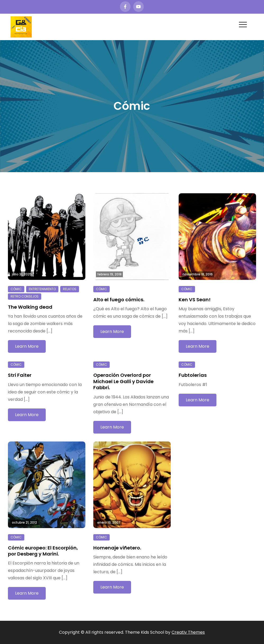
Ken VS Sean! (195, 300)
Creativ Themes (188, 632)
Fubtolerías (193, 375)
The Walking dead (30, 307)
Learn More (27, 346)
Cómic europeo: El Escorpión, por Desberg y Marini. (43, 551)
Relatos (70, 289)
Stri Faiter (20, 375)
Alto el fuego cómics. (119, 300)
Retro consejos (25, 296)
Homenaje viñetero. (117, 548)
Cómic (16, 289)
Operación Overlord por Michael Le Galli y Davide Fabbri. (123, 381)
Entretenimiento (42, 289)
